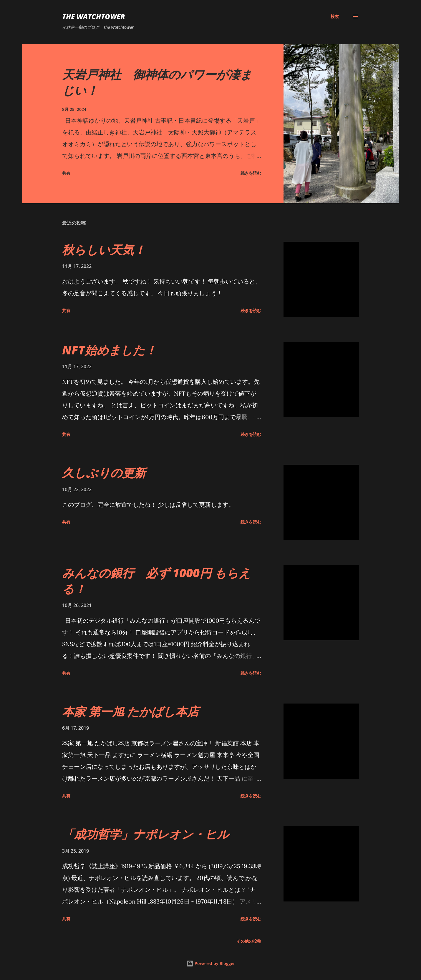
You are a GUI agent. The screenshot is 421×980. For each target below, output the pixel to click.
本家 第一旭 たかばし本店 (130, 711)
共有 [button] (66, 173)
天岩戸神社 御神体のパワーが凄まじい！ (157, 82)
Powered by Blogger (211, 963)
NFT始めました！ (109, 350)
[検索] (335, 16)
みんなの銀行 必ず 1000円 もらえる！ (156, 581)
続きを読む (251, 173)
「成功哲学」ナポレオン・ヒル (146, 834)
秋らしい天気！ (104, 250)
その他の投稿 (249, 941)
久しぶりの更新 (104, 472)
